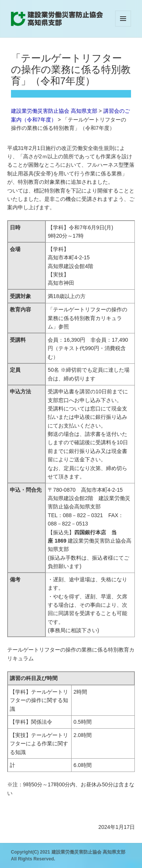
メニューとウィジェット (123, 26)
